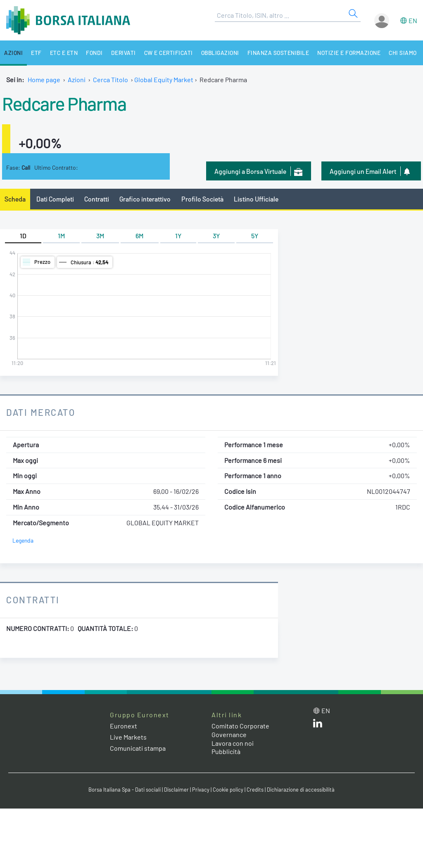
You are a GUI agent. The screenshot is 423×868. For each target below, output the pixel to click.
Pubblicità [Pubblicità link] (226, 751)
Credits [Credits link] (255, 790)
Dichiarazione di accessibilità (301, 790)
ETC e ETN (64, 53)
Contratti (97, 199)
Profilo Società (202, 199)
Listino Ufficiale (256, 199)
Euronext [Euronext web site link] (124, 726)
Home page (44, 79)
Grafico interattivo (145, 199)
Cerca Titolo (111, 79)
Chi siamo (403, 53)
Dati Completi (55, 199)
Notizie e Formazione (349, 53)
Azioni (13, 53)
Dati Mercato (41, 412)
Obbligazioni (220, 53)
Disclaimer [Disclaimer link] (176, 790)
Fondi (94, 53)
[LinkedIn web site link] (318, 725)
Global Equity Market (164, 79)
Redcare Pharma (64, 103)
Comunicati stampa (138, 748)
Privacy (201, 790)
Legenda (23, 540)
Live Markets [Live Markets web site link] (128, 737)
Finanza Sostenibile (278, 53)
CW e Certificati (169, 53)
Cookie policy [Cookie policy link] (228, 790)
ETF (36, 53)
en (413, 20)
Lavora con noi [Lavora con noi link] (233, 743)
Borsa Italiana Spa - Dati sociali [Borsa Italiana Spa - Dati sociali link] (125, 790)
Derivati (124, 53)
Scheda (15, 199)
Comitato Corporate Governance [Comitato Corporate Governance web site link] (240, 730)
